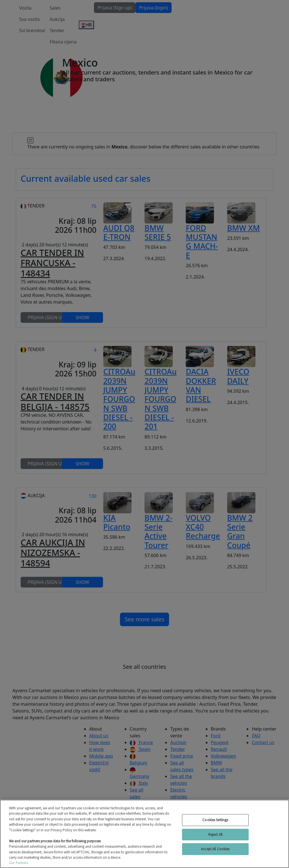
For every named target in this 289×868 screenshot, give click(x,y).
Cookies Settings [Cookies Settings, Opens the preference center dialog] (215, 820)
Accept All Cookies (215, 849)
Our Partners (19, 863)
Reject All (215, 835)
